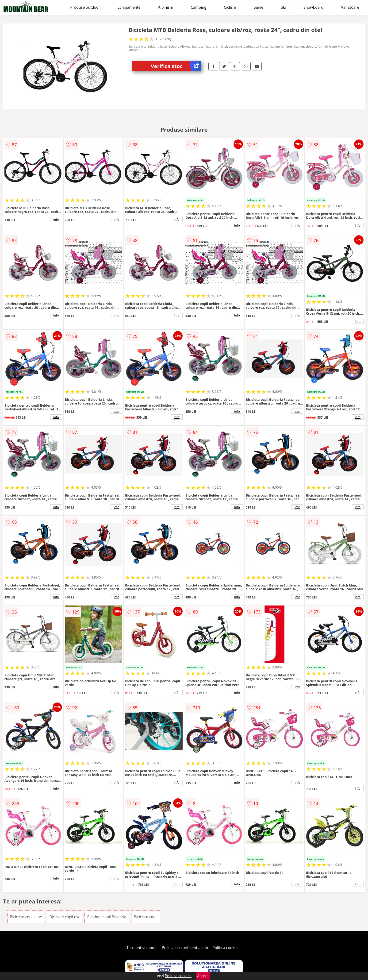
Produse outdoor (85, 7)
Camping (199, 7)
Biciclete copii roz (65, 917)
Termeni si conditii (143, 948)
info (56, 220)
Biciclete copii (146, 917)
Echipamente (129, 7)
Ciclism (230, 7)
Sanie (259, 7)
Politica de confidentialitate (186, 948)
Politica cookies (226, 948)
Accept (203, 976)
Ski (283, 7)
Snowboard (313, 7)
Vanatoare (350, 7)
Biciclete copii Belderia (107, 917)
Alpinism (165, 7)
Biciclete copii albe (26, 917)
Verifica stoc (176, 66)
